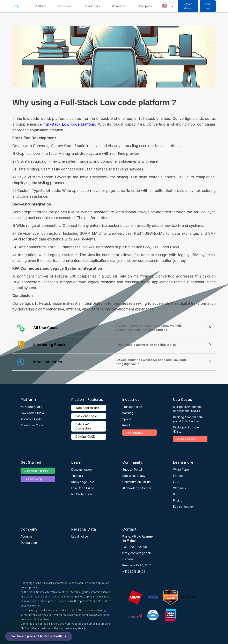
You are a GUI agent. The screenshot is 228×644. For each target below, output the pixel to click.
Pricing (178, 500)
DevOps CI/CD (85, 437)
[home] (15, 6)
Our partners (29, 543)
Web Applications (87, 408)
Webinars (179, 488)
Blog (176, 494)
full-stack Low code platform (70, 124)
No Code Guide (82, 494)
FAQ (176, 482)
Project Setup (33, 479)
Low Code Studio (32, 413)
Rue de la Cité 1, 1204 (137, 565)
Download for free (36, 471)
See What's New (134, 476)
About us (27, 536)
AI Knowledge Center (137, 488)
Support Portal (132, 470)
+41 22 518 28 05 (134, 571)
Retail (126, 425)
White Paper (182, 470)
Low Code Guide (83, 488)
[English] (168, 6)
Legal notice (80, 536)
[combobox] (168, 6)
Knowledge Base (83, 482)
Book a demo (188, 6)
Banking (128, 413)
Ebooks (178, 476)
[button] (43, 6)
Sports (127, 419)
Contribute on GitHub (137, 482)
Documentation (82, 470)
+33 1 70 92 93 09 (135, 547)
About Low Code (32, 425)
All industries (135, 433)
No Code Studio (31, 407)
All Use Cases (186, 439)
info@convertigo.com (137, 553)
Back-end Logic (86, 416)
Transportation (132, 407)
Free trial (208, 6)
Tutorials (77, 476)
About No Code (31, 419)
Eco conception (184, 507)
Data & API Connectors (83, 426)
